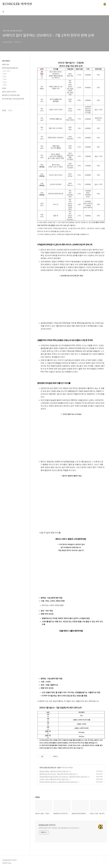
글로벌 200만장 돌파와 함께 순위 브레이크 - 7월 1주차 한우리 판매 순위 (63, 777)
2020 (5, 74)
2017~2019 (7, 71)
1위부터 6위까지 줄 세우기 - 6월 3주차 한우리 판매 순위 (58, 782)
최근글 (4, 110)
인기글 (10, 110)
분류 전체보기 (6, 61)
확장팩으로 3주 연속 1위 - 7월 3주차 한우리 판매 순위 (57, 774)
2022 (59, 767)
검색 (100, 4)
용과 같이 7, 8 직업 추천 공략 (11, 95)
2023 (5, 82)
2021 (5, 77)
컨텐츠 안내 (6, 65)
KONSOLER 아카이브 (17, 4)
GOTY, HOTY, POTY (9, 92)
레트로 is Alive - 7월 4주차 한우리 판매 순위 (54, 771)
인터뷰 (4, 88)
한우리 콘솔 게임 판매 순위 (48, 767)
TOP (105, 861)
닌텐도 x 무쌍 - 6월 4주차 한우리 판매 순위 (54, 779)
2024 (5, 85)
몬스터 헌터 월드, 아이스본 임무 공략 (13, 99)
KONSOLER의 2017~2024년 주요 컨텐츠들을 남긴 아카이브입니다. (59, 828)
